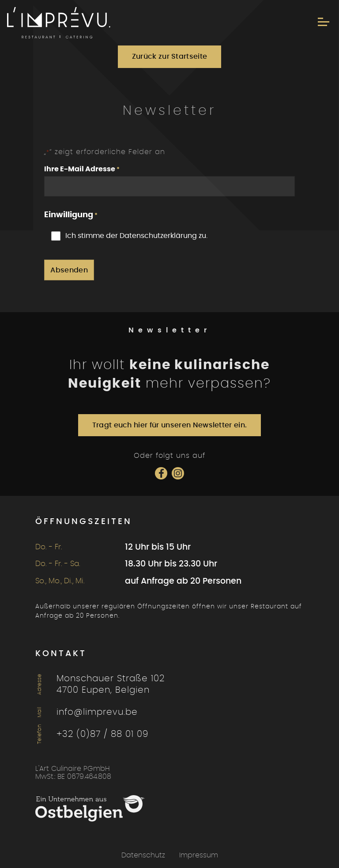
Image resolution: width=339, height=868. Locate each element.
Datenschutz (143, 855)
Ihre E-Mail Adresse (82, 170)
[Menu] (324, 22)
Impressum (199, 855)
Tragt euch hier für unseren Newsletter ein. (170, 425)
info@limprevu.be (97, 712)
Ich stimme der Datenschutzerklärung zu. (136, 236)
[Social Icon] (161, 473)
